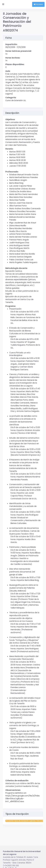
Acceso (38, 4)
